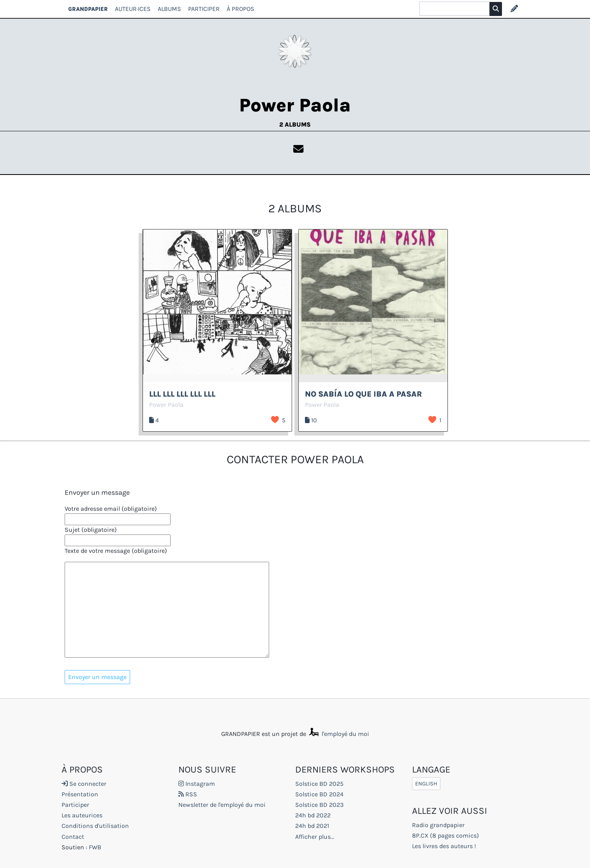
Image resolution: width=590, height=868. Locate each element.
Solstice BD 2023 (319, 805)
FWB (95, 847)
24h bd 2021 (312, 826)
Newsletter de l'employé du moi (222, 805)
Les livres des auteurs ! (444, 846)
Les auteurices (82, 815)
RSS (188, 794)
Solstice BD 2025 (319, 784)
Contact (73, 837)
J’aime (275, 420)
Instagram (197, 784)
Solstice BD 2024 (319, 794)
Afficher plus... (315, 837)
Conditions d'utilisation (95, 826)
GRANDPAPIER (88, 9)
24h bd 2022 (313, 815)
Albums (169, 9)
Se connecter (84, 784)
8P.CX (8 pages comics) (446, 835)
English (426, 784)
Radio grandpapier (438, 825)
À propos (240, 9)
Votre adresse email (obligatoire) (111, 509)
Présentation (80, 794)
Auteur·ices (133, 9)
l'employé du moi (338, 734)
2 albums (295, 124)
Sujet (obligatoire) (91, 530)
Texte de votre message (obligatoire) (116, 551)
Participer (204, 9)
